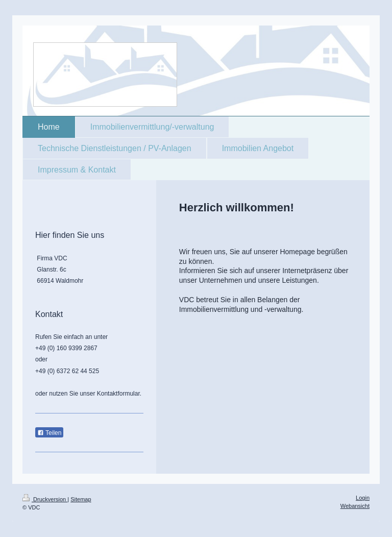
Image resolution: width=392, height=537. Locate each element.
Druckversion (45, 499)
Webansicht (355, 506)
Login (363, 498)
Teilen (49, 433)
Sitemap (81, 499)
